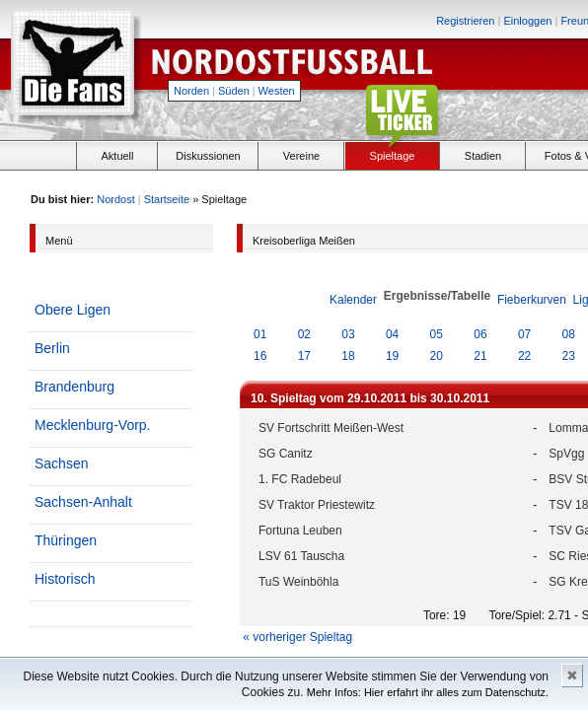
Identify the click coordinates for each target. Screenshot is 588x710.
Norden (191, 91)
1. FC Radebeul (300, 479)
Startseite (167, 199)
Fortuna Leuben (300, 531)
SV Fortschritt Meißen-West (331, 428)
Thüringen (66, 540)
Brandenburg (74, 387)
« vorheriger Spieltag (297, 637)
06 (480, 334)
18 (348, 356)
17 (304, 356)
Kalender (353, 300)
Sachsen (61, 463)
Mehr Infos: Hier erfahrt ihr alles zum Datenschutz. (428, 692)
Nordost (116, 199)
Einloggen (527, 21)
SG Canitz (286, 454)
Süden (234, 91)
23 (569, 356)
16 (260, 356)
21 (480, 356)
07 (524, 334)
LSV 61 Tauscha (301, 556)
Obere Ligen (73, 310)
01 (260, 334)
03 (348, 334)
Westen (277, 91)
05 (437, 334)
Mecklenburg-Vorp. (93, 425)
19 (392, 356)
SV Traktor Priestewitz (317, 505)
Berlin (52, 348)
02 (304, 334)
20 (437, 356)
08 (569, 334)
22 (524, 356)
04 (392, 334)
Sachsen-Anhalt (83, 502)
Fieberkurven (532, 300)
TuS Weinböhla (298, 582)
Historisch (65, 579)
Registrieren (465, 21)
